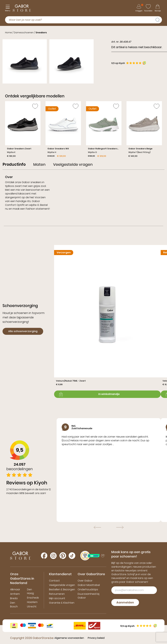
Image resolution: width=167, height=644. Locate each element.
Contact (54, 581)
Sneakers (41, 33)
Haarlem (32, 602)
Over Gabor (85, 581)
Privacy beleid (96, 638)
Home (8, 33)
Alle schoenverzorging (23, 331)
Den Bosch (14, 605)
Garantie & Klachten (62, 603)
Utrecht (32, 607)
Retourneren (57, 594)
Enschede (33, 598)
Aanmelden (125, 602)
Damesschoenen (24, 33)
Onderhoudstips (88, 589)
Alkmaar (15, 589)
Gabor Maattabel (89, 585)
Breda (14, 598)
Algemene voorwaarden (69, 638)
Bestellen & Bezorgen (62, 589)
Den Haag (30, 591)
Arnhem (15, 594)
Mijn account (57, 598)
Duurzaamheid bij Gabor (88, 596)
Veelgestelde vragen (62, 585)
